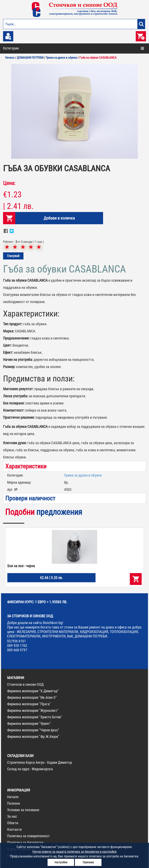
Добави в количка (59, 218)
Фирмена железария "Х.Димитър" (33, 691)
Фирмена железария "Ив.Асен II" (32, 697)
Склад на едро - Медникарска (30, 769)
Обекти (13, 823)
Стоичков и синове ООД (25, 684)
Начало (13, 797)
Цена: (9, 183)
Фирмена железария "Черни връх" (33, 730)
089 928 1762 (17, 646)
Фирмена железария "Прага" (29, 704)
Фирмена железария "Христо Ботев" (35, 717)
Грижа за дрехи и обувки (83, 475)
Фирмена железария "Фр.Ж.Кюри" (33, 737)
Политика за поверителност (28, 836)
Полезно (14, 803)
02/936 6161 (17, 641)
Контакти (14, 829)
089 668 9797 (17, 650)
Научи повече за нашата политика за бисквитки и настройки (74, 852)
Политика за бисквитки (25, 842)
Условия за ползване (23, 810)
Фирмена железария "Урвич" (29, 724)
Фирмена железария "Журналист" (33, 710)
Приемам (88, 862)
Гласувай (13, 256)
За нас (12, 816)
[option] (74, 111)
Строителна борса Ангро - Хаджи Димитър (40, 762)
